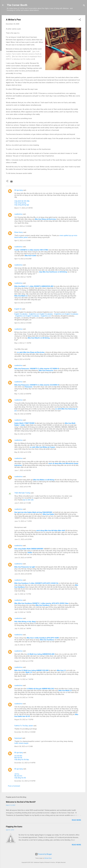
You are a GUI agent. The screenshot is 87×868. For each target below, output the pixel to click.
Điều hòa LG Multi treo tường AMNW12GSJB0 (31, 670)
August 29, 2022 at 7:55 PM (24, 720)
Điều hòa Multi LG (21, 296)
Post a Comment (14, 786)
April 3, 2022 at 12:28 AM (23, 226)
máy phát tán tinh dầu (22, 201)
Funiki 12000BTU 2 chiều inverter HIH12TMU (31, 250)
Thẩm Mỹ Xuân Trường (22, 493)
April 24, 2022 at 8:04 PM (23, 303)
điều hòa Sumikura (43, 605)
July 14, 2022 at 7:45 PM (23, 612)
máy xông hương (20, 203)
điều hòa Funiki (30, 256)
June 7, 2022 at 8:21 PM (23, 487)
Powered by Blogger (43, 854)
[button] (80, 20)
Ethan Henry (19, 232)
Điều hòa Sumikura (47, 640)
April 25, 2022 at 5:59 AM (23, 323)
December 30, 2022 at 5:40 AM (25, 732)
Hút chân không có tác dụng (25, 622)
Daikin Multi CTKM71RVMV (24, 423)
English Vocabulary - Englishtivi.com (27, 314)
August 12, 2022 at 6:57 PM (24, 661)
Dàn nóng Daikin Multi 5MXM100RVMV (29, 549)
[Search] (84, 6)
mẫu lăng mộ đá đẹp (22, 760)
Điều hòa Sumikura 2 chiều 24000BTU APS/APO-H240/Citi (36, 583)
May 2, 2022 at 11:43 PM (23, 343)
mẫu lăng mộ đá (20, 778)
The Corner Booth (17, 5)
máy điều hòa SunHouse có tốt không (53, 272)
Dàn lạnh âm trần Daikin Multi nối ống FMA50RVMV (33, 512)
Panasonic (29, 387)
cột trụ (17, 774)
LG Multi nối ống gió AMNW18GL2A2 (40, 689)
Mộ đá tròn (18, 776)
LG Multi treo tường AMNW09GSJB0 (41, 654)
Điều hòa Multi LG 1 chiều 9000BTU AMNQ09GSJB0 (34, 286)
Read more (76, 820)
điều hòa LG (61, 670)
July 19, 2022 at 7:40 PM (23, 629)
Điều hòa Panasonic (46, 371)
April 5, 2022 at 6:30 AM (22, 241)
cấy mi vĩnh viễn (28, 500)
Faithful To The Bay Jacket (24, 726)
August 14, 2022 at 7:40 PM (24, 679)
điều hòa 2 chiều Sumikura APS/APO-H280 (43, 638)
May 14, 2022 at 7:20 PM (23, 376)
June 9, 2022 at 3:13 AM (23, 503)
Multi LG (29, 672)
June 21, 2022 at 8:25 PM (23, 539)
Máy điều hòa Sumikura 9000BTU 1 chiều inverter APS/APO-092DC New (41, 603)
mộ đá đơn (18, 756)
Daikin (30, 553)
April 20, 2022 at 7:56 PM (23, 277)
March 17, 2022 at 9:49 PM (23, 208)
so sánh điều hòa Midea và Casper (42, 447)
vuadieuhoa (18, 214)
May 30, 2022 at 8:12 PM (23, 452)
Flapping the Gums (14, 827)
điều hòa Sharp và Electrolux (45, 219)
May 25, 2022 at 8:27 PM (23, 434)
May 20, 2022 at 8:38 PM (23, 414)
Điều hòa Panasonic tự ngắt (25, 567)
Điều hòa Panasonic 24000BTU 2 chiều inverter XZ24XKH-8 (37, 385)
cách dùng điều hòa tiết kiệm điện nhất (50, 531)
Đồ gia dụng (19, 190)
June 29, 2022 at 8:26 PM (23, 574)
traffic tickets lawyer (21, 743)
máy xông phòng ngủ (22, 205)
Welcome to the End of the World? (21, 802)
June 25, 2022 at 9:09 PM (23, 558)
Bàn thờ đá (18, 758)
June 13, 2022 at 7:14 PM (23, 521)
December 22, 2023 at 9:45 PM (25, 781)
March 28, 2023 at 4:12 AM (24, 746)
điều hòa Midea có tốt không (44, 480)
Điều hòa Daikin (48, 514)
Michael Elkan (48, 858)
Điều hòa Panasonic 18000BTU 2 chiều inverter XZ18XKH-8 (37, 369)
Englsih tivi (18, 309)
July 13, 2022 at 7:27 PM (23, 594)
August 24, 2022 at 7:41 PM (24, 698)
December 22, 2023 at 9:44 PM (25, 763)
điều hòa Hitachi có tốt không (39, 338)
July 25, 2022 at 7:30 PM (23, 645)
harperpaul (18, 738)
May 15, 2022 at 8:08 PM (23, 394)
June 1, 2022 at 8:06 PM (23, 470)
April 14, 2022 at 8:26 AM (23, 259)
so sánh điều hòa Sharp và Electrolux (31, 352)
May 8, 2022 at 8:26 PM (22, 359)
